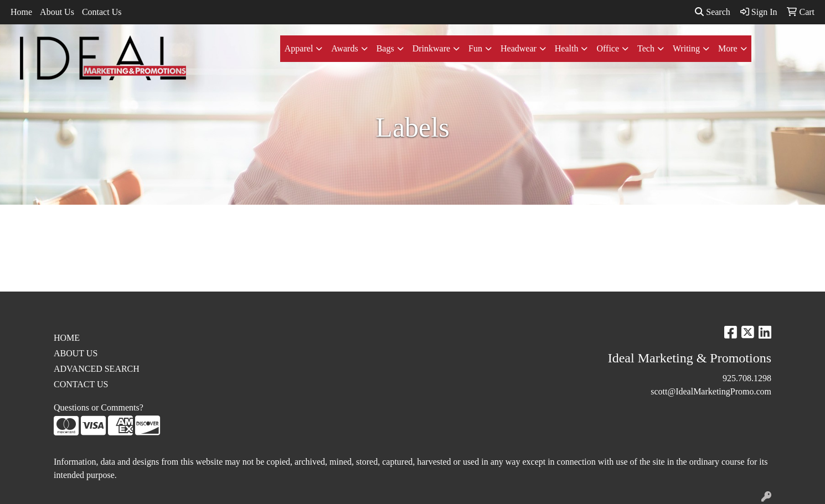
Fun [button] (475, 48)
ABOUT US (76, 353)
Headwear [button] (519, 48)
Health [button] (567, 48)
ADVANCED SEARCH (97, 369)
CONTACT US (81, 384)
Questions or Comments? (99, 407)
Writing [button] (686, 48)
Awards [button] (344, 48)
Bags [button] (385, 48)
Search (713, 12)
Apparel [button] (299, 48)
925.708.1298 (747, 378)
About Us (57, 12)
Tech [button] (646, 48)
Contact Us (102, 12)
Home (21, 12)
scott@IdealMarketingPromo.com (711, 391)
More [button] (728, 48)
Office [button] (608, 48)
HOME (67, 338)
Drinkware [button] (431, 48)
